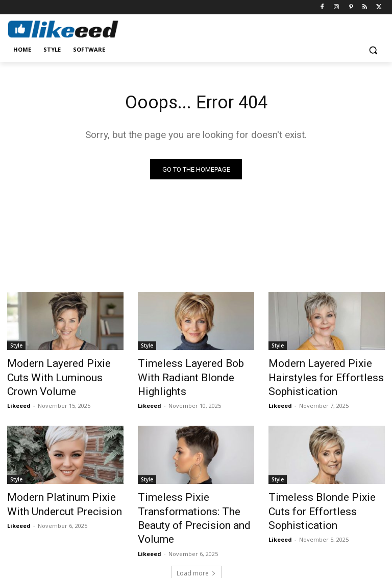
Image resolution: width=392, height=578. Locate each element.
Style (16, 349)
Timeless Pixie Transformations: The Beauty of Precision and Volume (193, 502)
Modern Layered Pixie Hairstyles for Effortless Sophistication (315, 377)
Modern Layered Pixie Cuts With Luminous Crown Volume (65, 371)
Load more (196, 546)
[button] (373, 50)
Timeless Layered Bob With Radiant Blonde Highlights (190, 371)
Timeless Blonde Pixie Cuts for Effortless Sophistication (323, 497)
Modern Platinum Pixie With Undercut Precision (59, 497)
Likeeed (19, 389)
